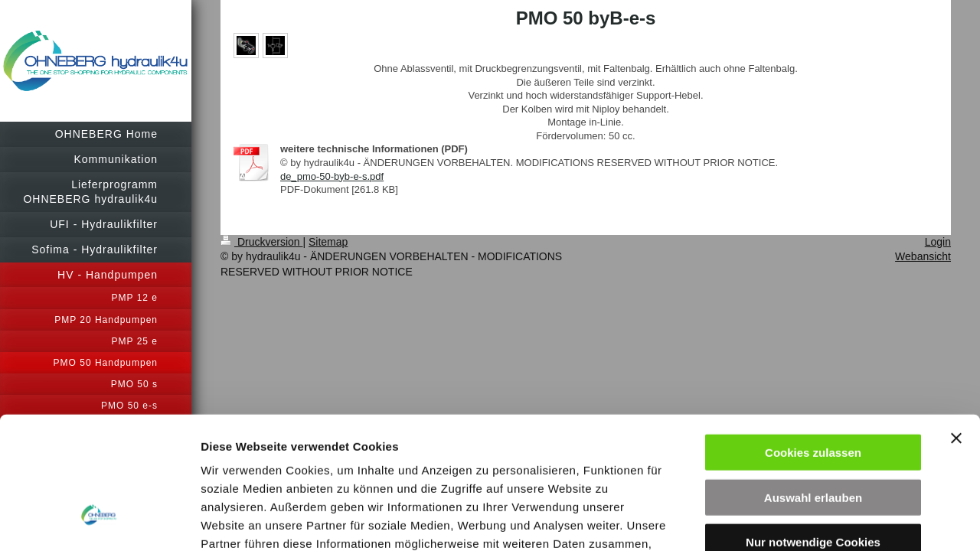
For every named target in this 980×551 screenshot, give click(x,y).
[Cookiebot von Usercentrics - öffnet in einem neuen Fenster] (99, 521)
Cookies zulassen (813, 331)
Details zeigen (814, 521)
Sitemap (328, 242)
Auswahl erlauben (813, 376)
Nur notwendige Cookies (813, 421)
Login (938, 242)
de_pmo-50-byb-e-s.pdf (332, 176)
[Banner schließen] (956, 317)
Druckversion (261, 242)
